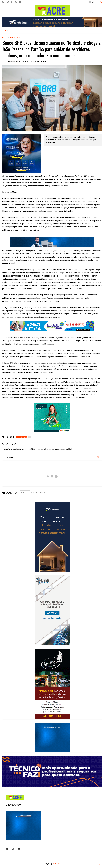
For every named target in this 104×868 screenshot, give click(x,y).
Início (4, 37)
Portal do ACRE (16, 37)
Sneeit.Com (56, 864)
